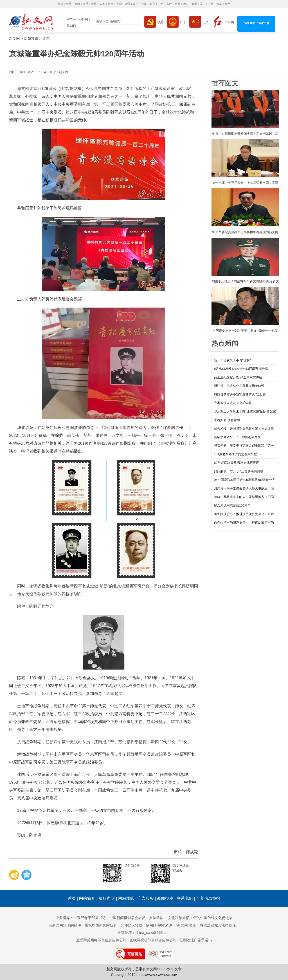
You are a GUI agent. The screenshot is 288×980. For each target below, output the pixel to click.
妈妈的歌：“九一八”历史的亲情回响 (239, 471)
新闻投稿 (165, 898)
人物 (119, 4)
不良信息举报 (208, 898)
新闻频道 (31, 39)
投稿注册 (263, 23)
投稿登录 (249, 23)
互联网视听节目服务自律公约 (153, 940)
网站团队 (126, 898)
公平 (199, 22)
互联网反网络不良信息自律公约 (101, 940)
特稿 (94, 4)
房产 (169, 4)
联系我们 (185, 898)
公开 (176, 22)
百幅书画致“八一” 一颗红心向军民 (237, 437)
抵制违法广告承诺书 (196, 940)
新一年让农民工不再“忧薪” (232, 360)
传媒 (144, 4)
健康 (194, 4)
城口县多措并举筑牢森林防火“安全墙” (240, 394)
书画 (161, 4)
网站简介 (87, 898)
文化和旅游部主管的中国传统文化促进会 (200, 918)
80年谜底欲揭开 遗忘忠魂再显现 (237, 463)
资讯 (127, 4)
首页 (61, 4)
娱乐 (136, 4)
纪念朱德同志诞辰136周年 (232, 505)
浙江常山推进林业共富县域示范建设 (239, 386)
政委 (154, 22)
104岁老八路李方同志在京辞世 (235, 454)
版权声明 (107, 898)
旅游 (178, 4)
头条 (102, 4)
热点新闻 (225, 343)
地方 (186, 4)
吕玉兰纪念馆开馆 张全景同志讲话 (238, 377)
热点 (111, 4)
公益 (211, 4)
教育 (152, 4)
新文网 (14, 39)
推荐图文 (225, 83)
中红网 (223, 22)
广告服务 (146, 898)
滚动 (77, 4)
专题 (85, 4)
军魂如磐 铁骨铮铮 (227, 420)
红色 (227, 4)
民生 (202, 4)
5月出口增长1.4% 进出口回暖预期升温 (241, 369)
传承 (69, 4)
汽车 (219, 4)
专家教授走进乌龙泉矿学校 (233, 403)
